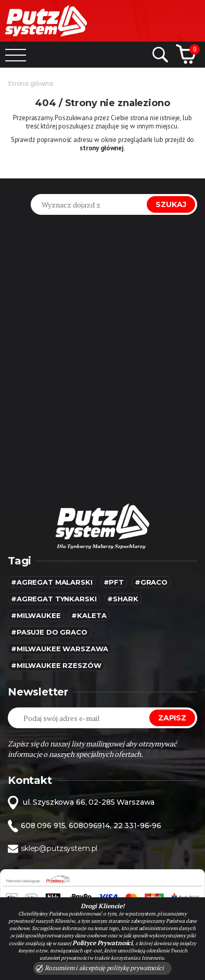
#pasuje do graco (49, 632)
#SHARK (123, 599)
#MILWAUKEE (36, 615)
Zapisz (172, 718)
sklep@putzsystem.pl (59, 848)
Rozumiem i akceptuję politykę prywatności (100, 968)
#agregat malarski (52, 582)
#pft (114, 582)
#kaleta (89, 615)
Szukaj (171, 204)
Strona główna (30, 83)
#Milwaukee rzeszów (56, 665)
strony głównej (102, 148)
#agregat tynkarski (54, 599)
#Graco (151, 582)
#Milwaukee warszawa (60, 649)
